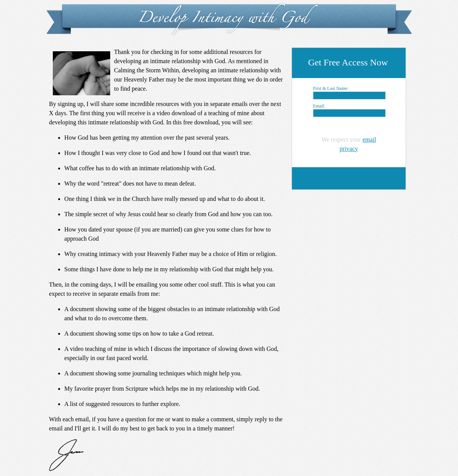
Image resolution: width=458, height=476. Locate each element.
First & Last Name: (331, 88)
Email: (319, 106)
